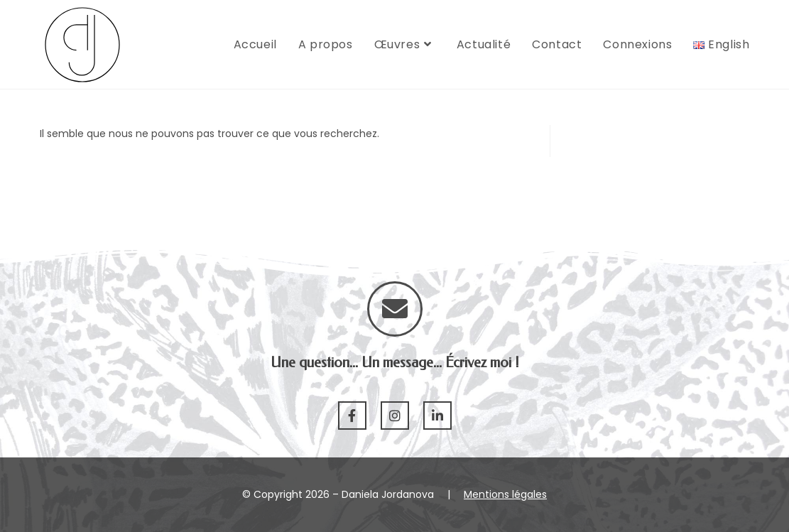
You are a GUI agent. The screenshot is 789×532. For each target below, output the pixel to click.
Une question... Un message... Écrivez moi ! (395, 363)
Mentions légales (505, 494)
